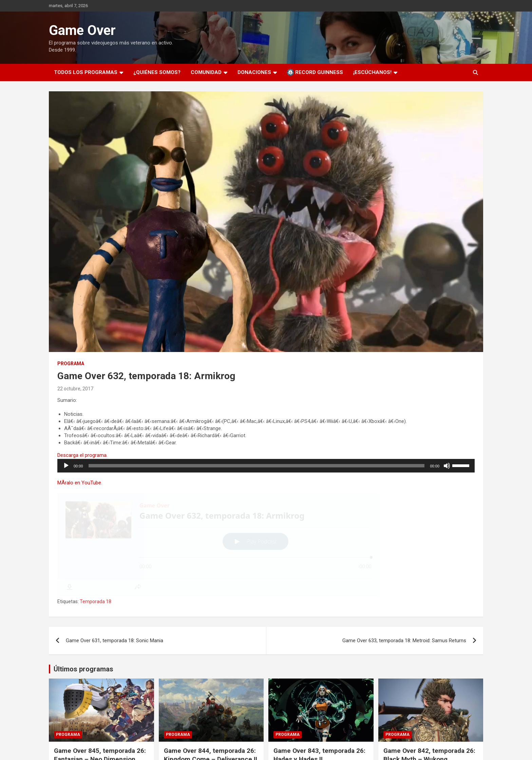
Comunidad (206, 72)
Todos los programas (86, 72)
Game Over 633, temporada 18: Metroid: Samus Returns (404, 641)
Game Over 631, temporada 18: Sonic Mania (115, 641)
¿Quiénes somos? (157, 72)
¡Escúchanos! (372, 72)
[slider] (257, 466)
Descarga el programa (82, 455)
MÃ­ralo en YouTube (79, 483)
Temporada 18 (96, 601)
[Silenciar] (447, 466)
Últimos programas (83, 669)
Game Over (82, 30)
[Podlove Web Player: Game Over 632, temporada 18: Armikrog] (266, 545)
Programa (71, 364)
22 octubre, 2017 (75, 389)
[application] (266, 466)
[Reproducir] (66, 466)
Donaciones (254, 72)
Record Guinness (315, 72)
